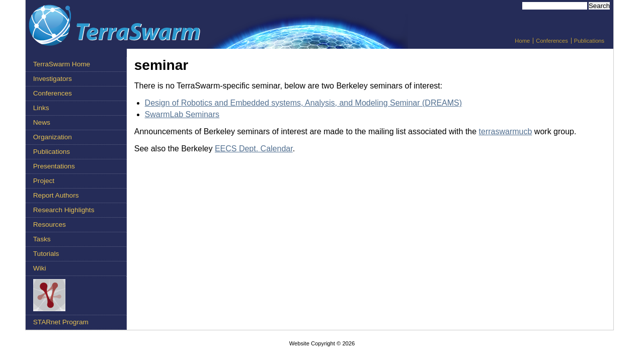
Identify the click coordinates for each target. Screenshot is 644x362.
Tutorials (46, 254)
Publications (589, 41)
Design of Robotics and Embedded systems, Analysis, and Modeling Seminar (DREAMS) (304, 103)
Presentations (54, 166)
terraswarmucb (506, 131)
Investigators (53, 79)
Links (41, 108)
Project (44, 181)
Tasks (42, 239)
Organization (53, 137)
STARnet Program (61, 322)
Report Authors (56, 195)
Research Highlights (64, 210)
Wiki (40, 268)
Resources (50, 224)
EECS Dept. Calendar (254, 149)
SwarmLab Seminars (182, 114)
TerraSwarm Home (62, 64)
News (42, 122)
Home (522, 41)
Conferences (552, 41)
